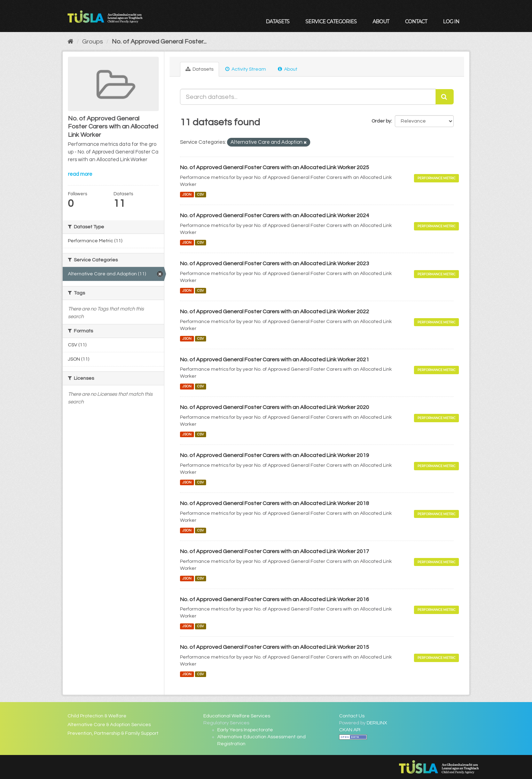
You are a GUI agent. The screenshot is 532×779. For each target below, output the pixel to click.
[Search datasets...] (308, 97)
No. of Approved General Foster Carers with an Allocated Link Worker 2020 (275, 407)
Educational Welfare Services (237, 716)
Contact (416, 22)
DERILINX (377, 723)
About (381, 22)
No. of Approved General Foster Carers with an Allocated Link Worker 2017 (275, 551)
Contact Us (352, 716)
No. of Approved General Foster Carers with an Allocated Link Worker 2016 (275, 599)
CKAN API (350, 730)
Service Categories (331, 22)
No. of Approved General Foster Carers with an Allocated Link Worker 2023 (275, 263)
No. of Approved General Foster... (159, 42)
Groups (93, 42)
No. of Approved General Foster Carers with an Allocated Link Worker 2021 (275, 360)
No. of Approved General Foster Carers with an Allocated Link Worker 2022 (275, 312)
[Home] (71, 42)
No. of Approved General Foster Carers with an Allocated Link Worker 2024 (275, 215)
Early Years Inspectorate (245, 730)
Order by (381, 121)
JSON (187, 194)
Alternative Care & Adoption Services (109, 725)
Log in (451, 22)
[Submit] (445, 97)
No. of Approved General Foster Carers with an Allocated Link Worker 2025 (275, 167)
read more (80, 174)
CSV (201, 194)
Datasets (277, 22)
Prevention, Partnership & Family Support (113, 733)
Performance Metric (436, 178)
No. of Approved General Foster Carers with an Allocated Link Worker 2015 (275, 647)
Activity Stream (246, 69)
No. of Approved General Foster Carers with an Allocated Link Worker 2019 (275, 455)
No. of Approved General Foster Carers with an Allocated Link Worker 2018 (275, 503)
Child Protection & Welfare (97, 716)
